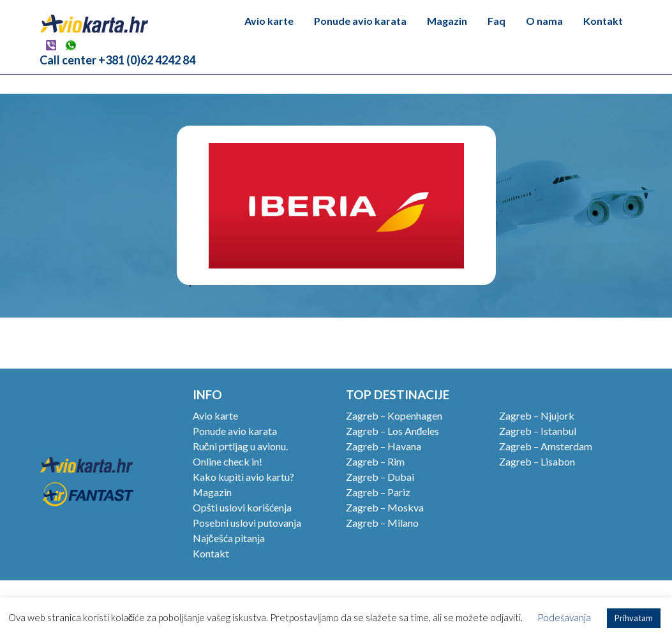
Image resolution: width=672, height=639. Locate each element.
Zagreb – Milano (382, 523)
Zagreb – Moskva (385, 507)
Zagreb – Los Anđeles (393, 431)
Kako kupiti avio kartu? (243, 477)
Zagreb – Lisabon (537, 461)
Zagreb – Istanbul (538, 431)
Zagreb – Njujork (537, 415)
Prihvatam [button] (634, 618)
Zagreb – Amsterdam (546, 446)
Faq (497, 21)
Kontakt (603, 21)
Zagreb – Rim (375, 461)
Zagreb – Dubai (380, 477)
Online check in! (228, 461)
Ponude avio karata (360, 21)
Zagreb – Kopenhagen (394, 415)
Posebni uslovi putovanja (247, 523)
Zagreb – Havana (384, 446)
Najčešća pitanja (229, 538)
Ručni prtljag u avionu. (240, 446)
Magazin (447, 21)
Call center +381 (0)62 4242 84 (117, 60)
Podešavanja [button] (564, 617)
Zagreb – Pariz (378, 492)
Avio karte (269, 21)
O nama (544, 21)
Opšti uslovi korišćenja (242, 507)
